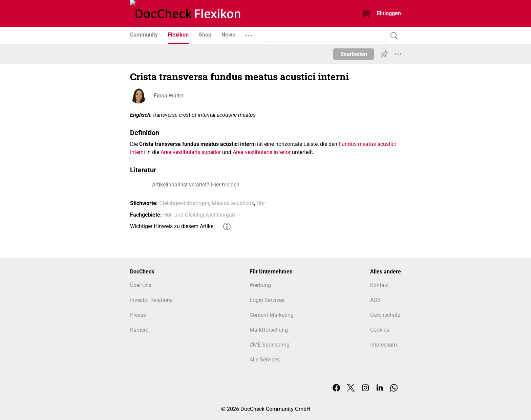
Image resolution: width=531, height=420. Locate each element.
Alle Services (265, 360)
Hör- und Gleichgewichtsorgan (199, 215)
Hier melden (225, 185)
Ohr (261, 203)
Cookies (380, 330)
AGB (375, 300)
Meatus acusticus (233, 203)
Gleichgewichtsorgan (184, 203)
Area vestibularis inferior (262, 152)
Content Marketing (272, 315)
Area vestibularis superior (191, 152)
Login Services (267, 300)
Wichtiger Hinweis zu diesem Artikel (172, 226)
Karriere (139, 330)
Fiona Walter (169, 96)
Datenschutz (385, 315)
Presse (138, 315)
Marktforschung (269, 330)
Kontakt (379, 285)
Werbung (260, 285)
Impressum (384, 345)
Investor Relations (151, 300)
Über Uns (141, 285)
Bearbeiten (354, 54)
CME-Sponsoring (270, 345)
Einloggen (389, 13)
